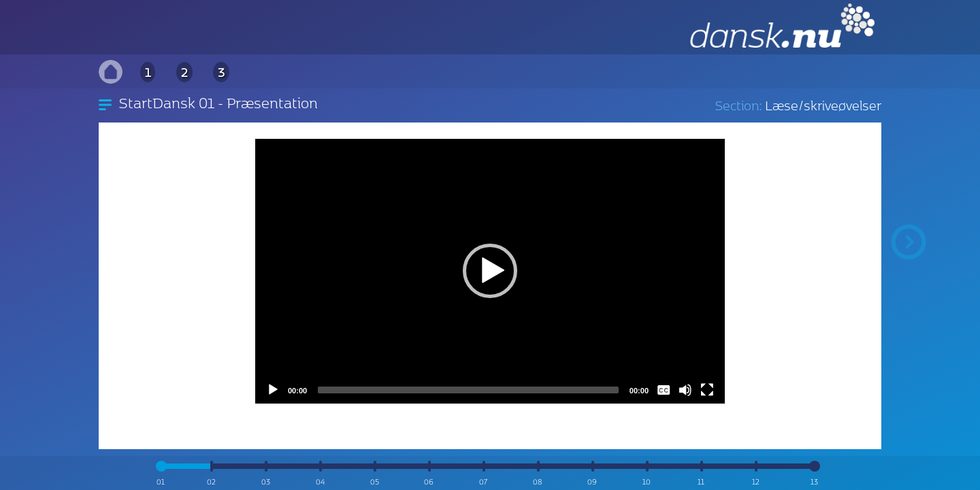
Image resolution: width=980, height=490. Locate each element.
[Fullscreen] (707, 390)
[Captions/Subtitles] (664, 390)
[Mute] (685, 390)
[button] (490, 271)
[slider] (468, 390)
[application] (490, 271)
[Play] (273, 390)
